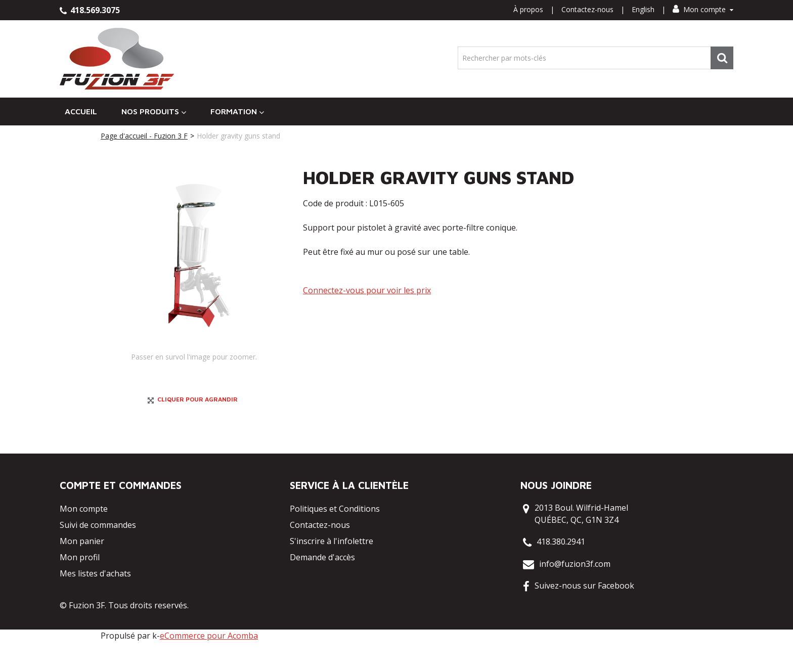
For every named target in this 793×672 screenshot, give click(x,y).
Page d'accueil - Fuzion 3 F (144, 136)
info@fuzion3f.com (575, 594)
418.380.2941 (561, 572)
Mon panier (82, 571)
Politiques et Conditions (335, 539)
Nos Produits (154, 111)
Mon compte (703, 9)
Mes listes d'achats (95, 604)
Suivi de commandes (98, 555)
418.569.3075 (90, 10)
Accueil (81, 111)
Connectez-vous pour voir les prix (367, 290)
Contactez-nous (587, 9)
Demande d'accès (322, 588)
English (643, 9)
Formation (237, 111)
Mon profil (80, 588)
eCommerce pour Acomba (209, 666)
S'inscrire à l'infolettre (332, 571)
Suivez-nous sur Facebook (584, 616)
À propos (528, 9)
